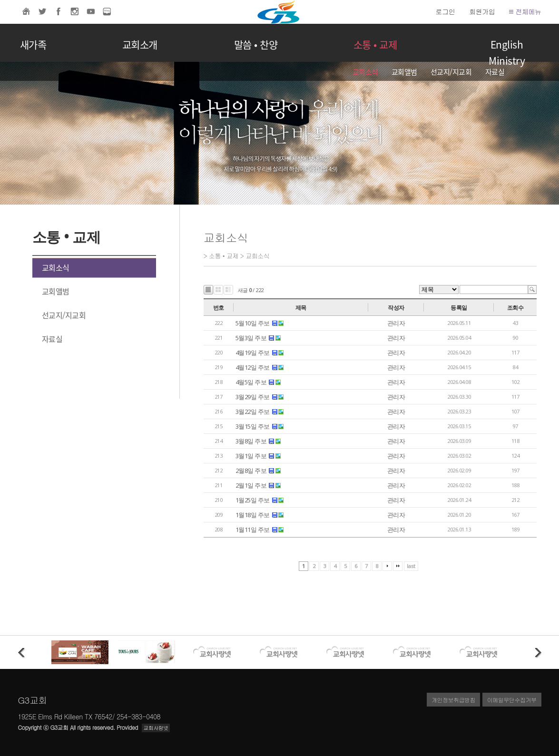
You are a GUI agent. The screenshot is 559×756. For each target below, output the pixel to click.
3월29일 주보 (253, 397)
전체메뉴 (525, 11)
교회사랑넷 (156, 728)
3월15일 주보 (253, 426)
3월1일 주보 (251, 456)
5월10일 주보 (253, 323)
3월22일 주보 (253, 412)
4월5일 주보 (251, 382)
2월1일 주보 (251, 485)
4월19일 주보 (253, 353)
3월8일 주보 (251, 441)
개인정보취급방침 (453, 700)
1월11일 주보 (253, 530)
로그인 (446, 11)
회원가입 (482, 11)
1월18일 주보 (253, 515)
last (411, 566)
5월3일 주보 (251, 338)
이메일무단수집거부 (512, 700)
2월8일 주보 (251, 471)
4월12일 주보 (253, 367)
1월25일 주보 (253, 500)
